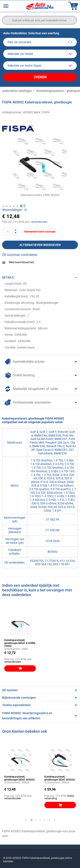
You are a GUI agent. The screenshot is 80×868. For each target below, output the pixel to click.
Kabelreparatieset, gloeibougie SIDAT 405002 (20, 778)
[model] (40, 54)
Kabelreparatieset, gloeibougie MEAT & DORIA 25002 (20, 643)
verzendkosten (39, 222)
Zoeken (40, 77)
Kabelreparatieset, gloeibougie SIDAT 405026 (60, 778)
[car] (40, 66)
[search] (39, 20)
